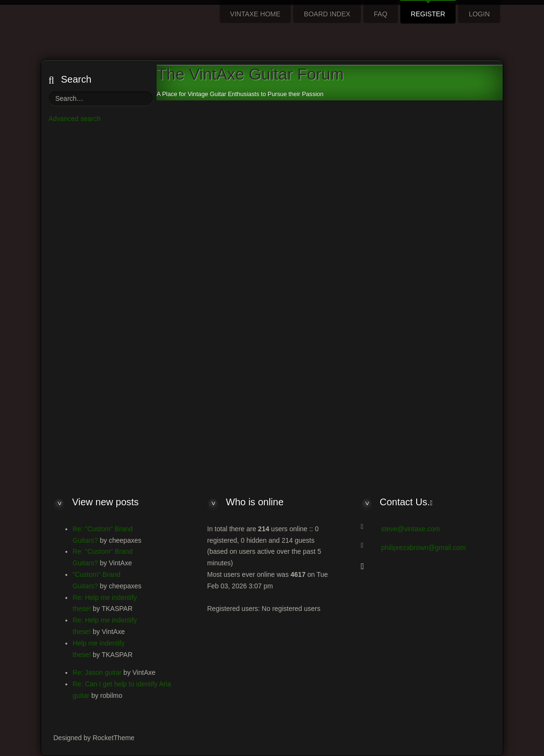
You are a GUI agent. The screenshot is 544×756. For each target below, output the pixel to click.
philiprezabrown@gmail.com (423, 548)
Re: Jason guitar (97, 672)
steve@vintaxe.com (410, 529)
